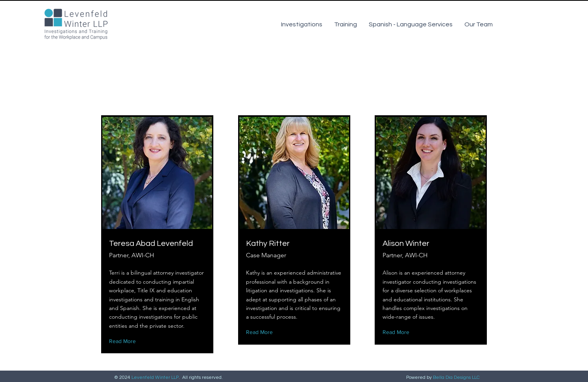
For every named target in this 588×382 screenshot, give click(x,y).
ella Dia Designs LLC (458, 377)
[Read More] (124, 341)
